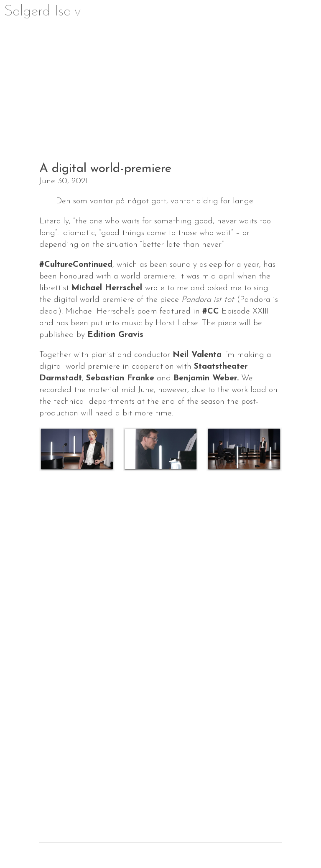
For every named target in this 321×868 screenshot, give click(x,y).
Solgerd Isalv (43, 12)
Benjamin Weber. (206, 378)
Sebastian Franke (120, 378)
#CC (211, 311)
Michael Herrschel (108, 288)
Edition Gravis (115, 335)
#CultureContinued (76, 265)
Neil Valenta (197, 355)
